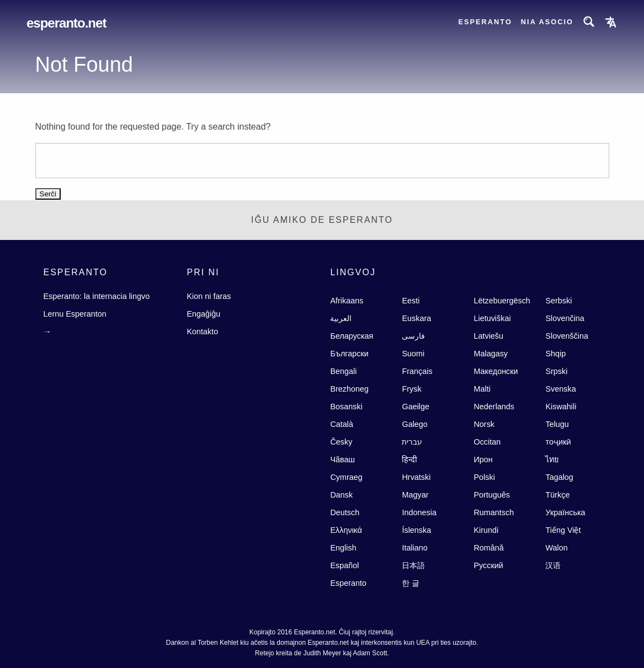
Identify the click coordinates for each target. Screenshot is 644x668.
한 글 (411, 583)
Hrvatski (416, 477)
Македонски (496, 371)
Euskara (416, 318)
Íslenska (416, 530)
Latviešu (488, 336)
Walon (556, 548)
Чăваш (342, 459)
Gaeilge (416, 407)
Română (488, 548)
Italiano (414, 548)
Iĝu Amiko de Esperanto (322, 220)
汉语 (553, 565)
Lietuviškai (492, 318)
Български (349, 354)
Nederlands (494, 407)
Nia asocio (547, 22)
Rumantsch (494, 512)
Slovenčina (565, 318)
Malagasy (491, 354)
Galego (414, 424)
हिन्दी (409, 459)
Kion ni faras (209, 296)
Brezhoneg (349, 389)
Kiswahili (561, 407)
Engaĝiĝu (203, 314)
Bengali (343, 371)
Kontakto (202, 332)
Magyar (415, 495)
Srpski (556, 371)
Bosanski (346, 407)
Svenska (560, 389)
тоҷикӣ (558, 442)
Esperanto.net (66, 23)
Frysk (411, 389)
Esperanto (485, 22)
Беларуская (352, 336)
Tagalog (559, 477)
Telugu (557, 424)
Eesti (411, 301)
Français (417, 371)
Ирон (483, 459)
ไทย (552, 459)
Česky (341, 442)
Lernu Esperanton (74, 314)
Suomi (413, 354)
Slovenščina (567, 336)
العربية (341, 318)
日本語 (413, 565)
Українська (565, 512)
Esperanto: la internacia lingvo (96, 296)
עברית (412, 442)
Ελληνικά (346, 530)
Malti (482, 389)
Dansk (341, 495)
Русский (488, 565)
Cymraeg (346, 477)
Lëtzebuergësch (502, 301)
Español (344, 565)
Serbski (558, 301)
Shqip (555, 354)
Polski (484, 477)
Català (342, 424)
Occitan (487, 442)
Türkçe (557, 495)
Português (492, 495)
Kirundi (486, 530)
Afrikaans (347, 301)
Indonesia (419, 512)
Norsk (484, 424)
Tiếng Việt (563, 530)
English (343, 548)
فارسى (413, 336)
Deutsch (345, 512)
